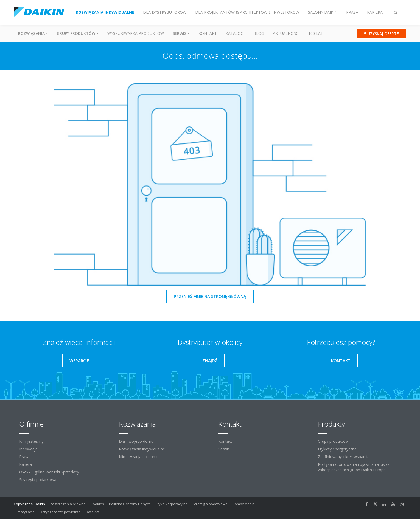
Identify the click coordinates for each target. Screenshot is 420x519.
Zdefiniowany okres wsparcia (344, 457)
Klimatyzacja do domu (139, 457)
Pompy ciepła (244, 504)
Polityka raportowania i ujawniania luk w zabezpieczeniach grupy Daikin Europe (353, 467)
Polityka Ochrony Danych (130, 504)
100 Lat (316, 33)
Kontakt (208, 33)
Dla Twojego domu (136, 441)
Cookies (97, 504)
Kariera (26, 464)
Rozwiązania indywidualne (142, 449)
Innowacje (28, 449)
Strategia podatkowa (38, 480)
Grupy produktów (333, 441)
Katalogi (235, 33)
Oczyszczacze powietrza (60, 512)
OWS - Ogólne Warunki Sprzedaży (49, 472)
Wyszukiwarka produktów (136, 33)
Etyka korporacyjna (172, 504)
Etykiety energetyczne (337, 449)
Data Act (93, 512)
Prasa (24, 457)
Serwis (224, 449)
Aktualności (286, 33)
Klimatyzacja (24, 512)
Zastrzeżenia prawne (68, 504)
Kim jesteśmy (31, 441)
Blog (259, 33)
